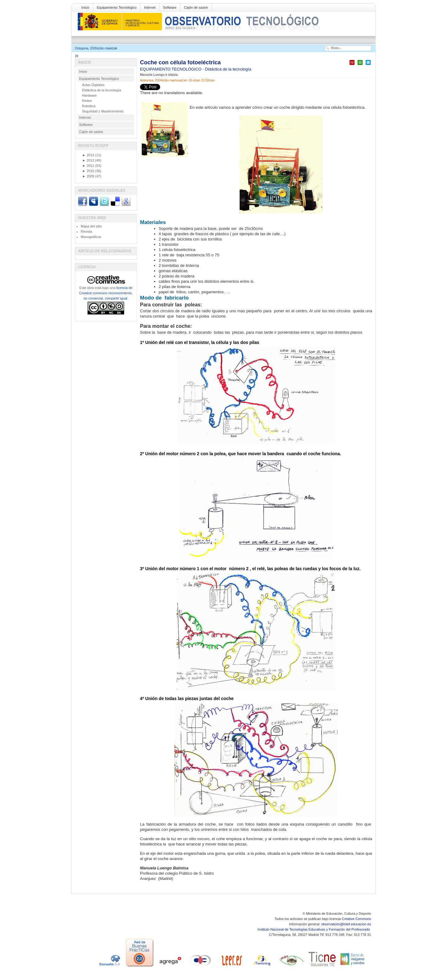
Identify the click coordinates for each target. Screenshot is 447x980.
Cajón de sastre (196, 7)
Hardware (89, 95)
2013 (88, 155)
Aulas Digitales (93, 85)
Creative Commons (356, 919)
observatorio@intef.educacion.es (346, 924)
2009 (88, 176)
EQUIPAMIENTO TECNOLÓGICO (171, 69)
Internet (150, 7)
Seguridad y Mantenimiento (103, 111)
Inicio (85, 7)
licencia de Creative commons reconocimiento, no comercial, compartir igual (106, 293)
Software (170, 7)
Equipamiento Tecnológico (117, 7)
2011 (88, 166)
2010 (88, 171)
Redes (87, 101)
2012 (88, 160)
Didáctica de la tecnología (228, 69)
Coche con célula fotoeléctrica (180, 62)
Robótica (89, 106)
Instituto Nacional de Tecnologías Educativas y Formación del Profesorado (314, 929)
